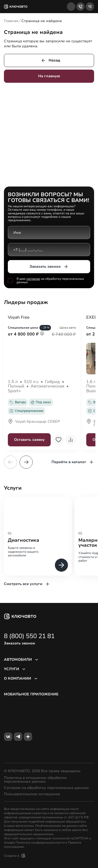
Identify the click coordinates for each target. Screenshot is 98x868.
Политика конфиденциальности (40, 843)
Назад (50, 60)
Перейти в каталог (73, 462)
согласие (33, 279)
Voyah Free (19, 318)
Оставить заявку (29, 440)
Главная (11, 21)
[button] (26, 462)
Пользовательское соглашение (32, 794)
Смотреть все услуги (27, 584)
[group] (38, 536)
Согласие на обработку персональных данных (46, 788)
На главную (49, 76)
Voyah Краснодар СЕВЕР (34, 422)
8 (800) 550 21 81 (29, 636)
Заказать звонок (49, 267)
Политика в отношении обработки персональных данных (35, 780)
